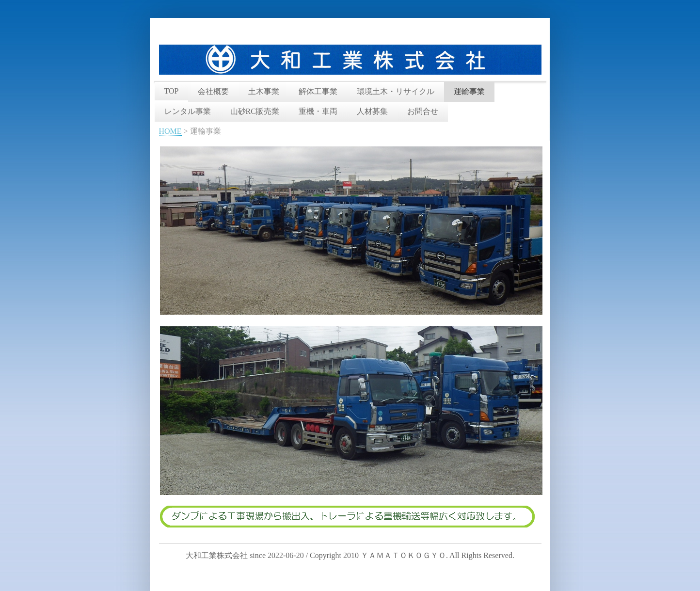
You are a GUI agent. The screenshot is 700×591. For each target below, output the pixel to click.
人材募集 (372, 111)
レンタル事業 (188, 111)
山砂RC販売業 (255, 111)
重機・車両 (318, 111)
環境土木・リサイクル (396, 91)
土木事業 (264, 91)
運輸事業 (469, 91)
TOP (172, 91)
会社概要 (213, 91)
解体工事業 (318, 91)
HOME (170, 131)
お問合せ (423, 111)
